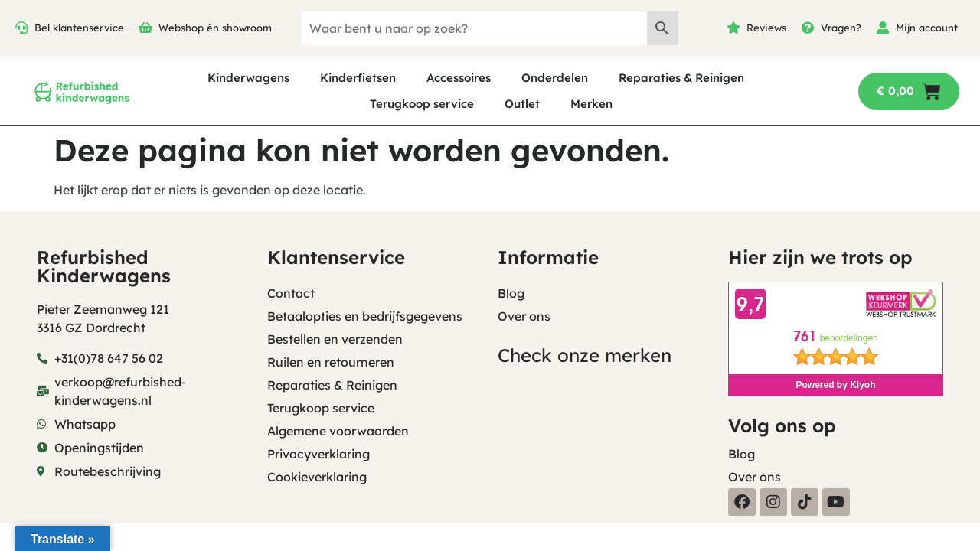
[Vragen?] (808, 28)
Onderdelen (555, 78)
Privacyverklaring (318, 454)
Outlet (522, 104)
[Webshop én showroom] (145, 28)
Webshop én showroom (215, 28)
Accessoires (459, 78)
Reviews (766, 28)
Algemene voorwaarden (338, 431)
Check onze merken (585, 355)
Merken (591, 104)
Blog (511, 293)
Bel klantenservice (79, 28)
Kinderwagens (248, 78)
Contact (291, 293)
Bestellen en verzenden (335, 339)
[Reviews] (733, 28)
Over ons (524, 316)
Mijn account (927, 28)
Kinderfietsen (358, 78)
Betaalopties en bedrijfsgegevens (365, 316)
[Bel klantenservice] (21, 28)
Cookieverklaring (317, 477)
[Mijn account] (883, 28)
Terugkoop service (422, 104)
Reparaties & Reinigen (681, 78)
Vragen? (841, 28)
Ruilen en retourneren (331, 362)
